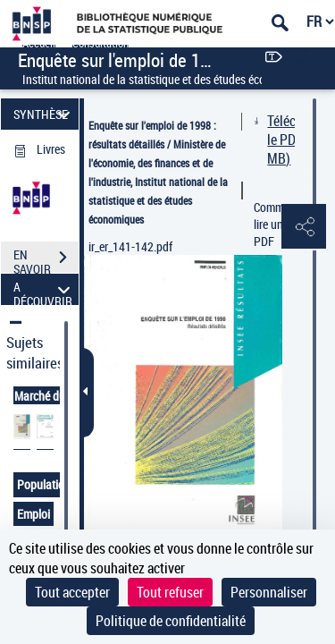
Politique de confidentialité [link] (171, 621)
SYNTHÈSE (44, 114)
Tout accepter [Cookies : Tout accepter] (72, 592)
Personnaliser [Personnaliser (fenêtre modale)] (269, 592)
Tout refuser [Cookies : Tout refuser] (170, 592)
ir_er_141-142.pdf (130, 246)
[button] (304, 227)
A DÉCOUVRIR (44, 289)
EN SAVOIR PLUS (46, 259)
